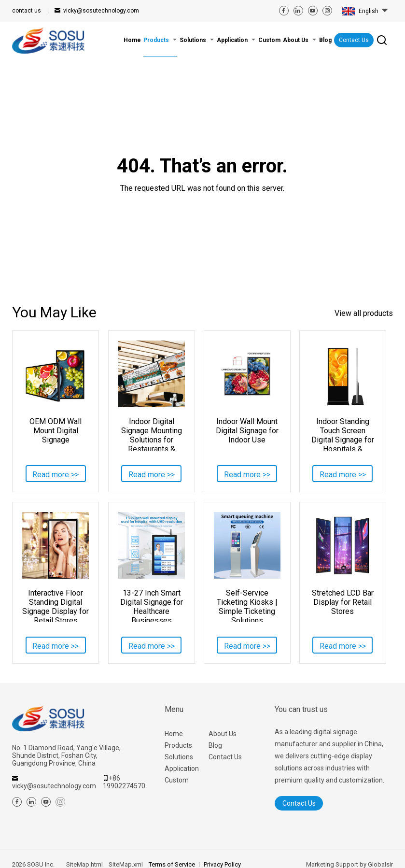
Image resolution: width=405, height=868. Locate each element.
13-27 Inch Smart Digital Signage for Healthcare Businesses (152, 605)
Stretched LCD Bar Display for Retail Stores (343, 602)
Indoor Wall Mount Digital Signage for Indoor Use (247, 431)
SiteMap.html (84, 864)
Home (174, 734)
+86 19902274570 (124, 782)
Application (182, 768)
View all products (364, 313)
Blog (215, 745)
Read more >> (56, 475)
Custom (177, 780)
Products (178, 745)
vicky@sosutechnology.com (101, 11)
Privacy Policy (222, 864)
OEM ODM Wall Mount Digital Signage (56, 431)
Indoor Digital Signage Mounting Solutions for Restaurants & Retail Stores (152, 434)
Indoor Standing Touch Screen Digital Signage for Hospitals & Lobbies (343, 434)
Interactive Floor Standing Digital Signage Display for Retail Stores (56, 605)
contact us (27, 11)
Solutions (179, 757)
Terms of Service (172, 864)
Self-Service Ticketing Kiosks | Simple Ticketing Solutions (247, 605)
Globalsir (380, 864)
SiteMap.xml (126, 864)
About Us (223, 734)
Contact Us (354, 40)
